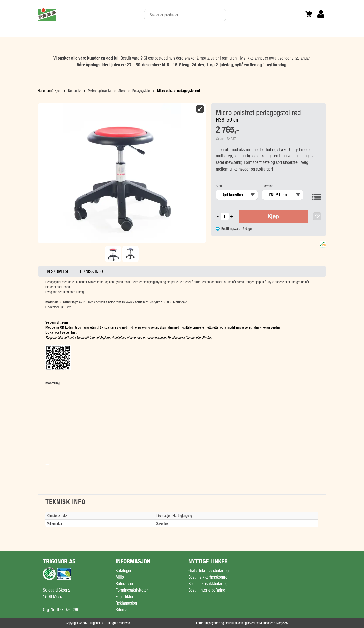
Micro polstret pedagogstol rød (179, 91)
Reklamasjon (126, 603)
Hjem (58, 91)
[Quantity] (225, 216)
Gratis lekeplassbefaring (208, 570)
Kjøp (273, 216)
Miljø (120, 577)
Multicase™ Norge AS (274, 623)
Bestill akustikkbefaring (208, 584)
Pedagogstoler (142, 91)
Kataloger (123, 570)
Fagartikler (124, 596)
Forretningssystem (208, 623)
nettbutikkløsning (236, 623)
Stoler (122, 91)
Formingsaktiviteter (132, 590)
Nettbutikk (75, 91)
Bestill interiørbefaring (207, 590)
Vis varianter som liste (317, 195)
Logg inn (321, 22)
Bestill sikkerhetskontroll (209, 577)
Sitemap (122, 609)
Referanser (124, 584)
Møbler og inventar (100, 91)
